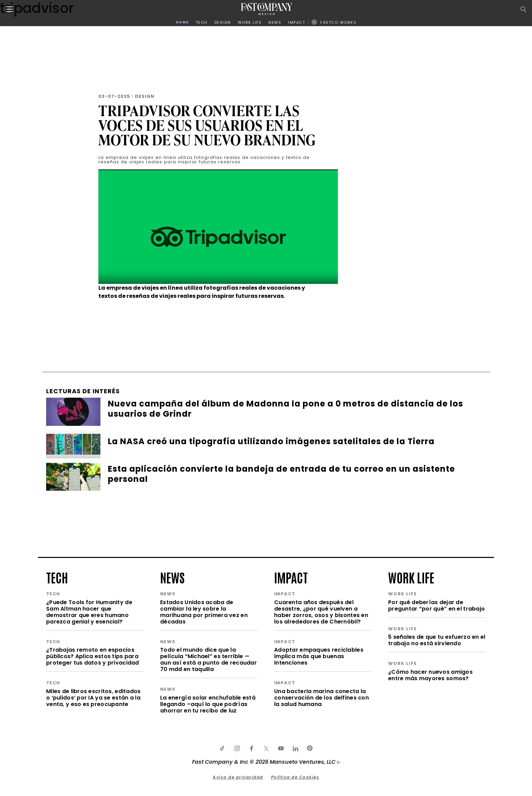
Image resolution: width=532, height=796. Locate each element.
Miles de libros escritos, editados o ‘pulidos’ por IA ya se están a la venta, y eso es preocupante (93, 698)
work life (411, 577)
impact (291, 577)
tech (57, 577)
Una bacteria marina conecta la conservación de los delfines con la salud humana (321, 698)
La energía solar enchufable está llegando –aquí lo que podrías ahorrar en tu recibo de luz (208, 704)
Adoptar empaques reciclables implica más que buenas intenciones (319, 656)
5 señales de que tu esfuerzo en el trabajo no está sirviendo (437, 640)
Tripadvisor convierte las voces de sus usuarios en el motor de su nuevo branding (207, 125)
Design (145, 96)
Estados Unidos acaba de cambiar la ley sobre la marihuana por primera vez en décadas (204, 612)
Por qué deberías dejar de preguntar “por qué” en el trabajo (436, 605)
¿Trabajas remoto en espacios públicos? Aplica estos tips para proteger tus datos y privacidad (93, 656)
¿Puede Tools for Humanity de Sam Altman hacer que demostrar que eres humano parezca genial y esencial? (89, 612)
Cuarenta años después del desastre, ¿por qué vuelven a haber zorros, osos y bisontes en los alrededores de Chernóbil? (321, 612)
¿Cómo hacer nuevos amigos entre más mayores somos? (430, 675)
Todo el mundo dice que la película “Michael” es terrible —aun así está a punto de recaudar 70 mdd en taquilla (208, 659)
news (172, 577)
